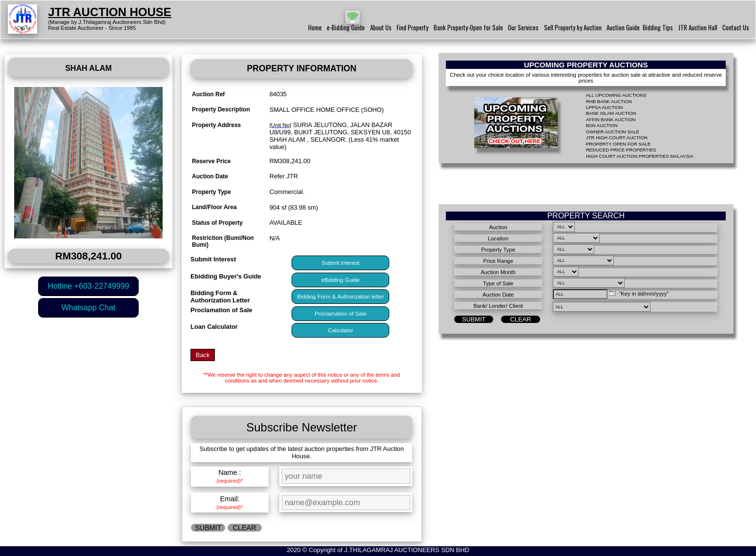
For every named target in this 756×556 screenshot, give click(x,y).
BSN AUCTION (602, 125)
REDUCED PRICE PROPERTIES (621, 150)
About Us (381, 28)
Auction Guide (623, 28)
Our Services (523, 28)
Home (315, 28)
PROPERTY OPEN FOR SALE (618, 144)
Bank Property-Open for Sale (468, 28)
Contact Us (736, 28)
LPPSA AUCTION (605, 107)
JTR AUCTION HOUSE (109, 12)
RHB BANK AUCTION (609, 101)
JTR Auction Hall (698, 28)
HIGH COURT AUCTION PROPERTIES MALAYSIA (640, 156)
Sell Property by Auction (573, 28)
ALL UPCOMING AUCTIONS (616, 95)
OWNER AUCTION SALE (613, 132)
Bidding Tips (658, 28)
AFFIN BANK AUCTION (611, 119)
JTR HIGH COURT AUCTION (617, 138)
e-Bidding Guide (346, 28)
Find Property (412, 28)
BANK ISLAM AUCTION (611, 113)
